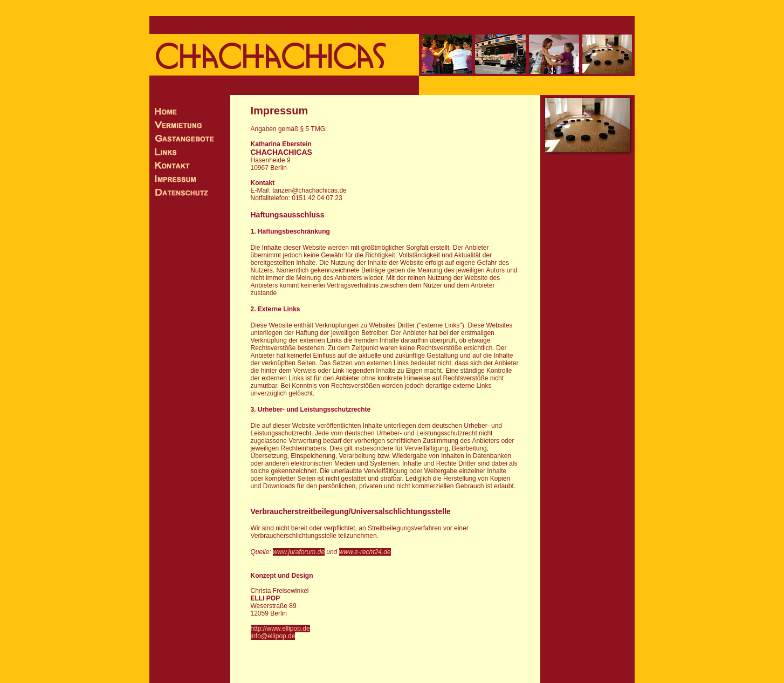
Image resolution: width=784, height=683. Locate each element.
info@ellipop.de (273, 636)
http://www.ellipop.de (280, 629)
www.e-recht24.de (365, 552)
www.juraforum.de (299, 552)
